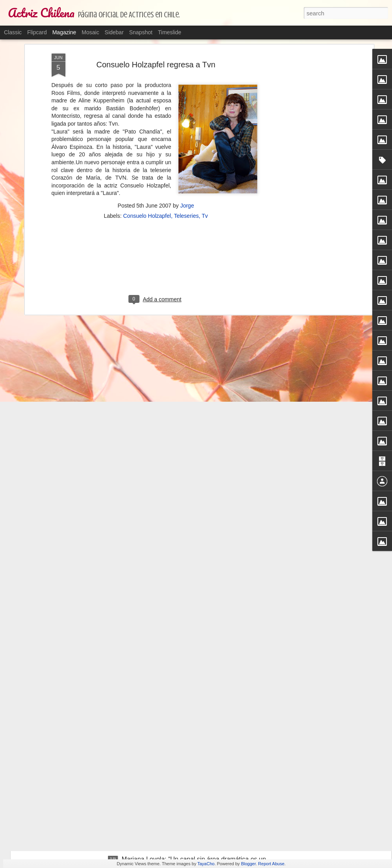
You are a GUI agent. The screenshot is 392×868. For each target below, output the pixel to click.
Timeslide (170, 32)
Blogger (248, 864)
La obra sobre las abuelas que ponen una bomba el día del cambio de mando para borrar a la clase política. (194, 777)
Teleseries (186, 83)
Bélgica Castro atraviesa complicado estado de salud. (197, 680)
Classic (13, 32)
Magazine (64, 32)
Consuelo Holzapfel (147, 83)
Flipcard (37, 32)
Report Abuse (271, 864)
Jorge (187, 73)
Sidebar (114, 32)
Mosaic (90, 32)
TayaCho (206, 864)
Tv (205, 83)
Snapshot (141, 32)
